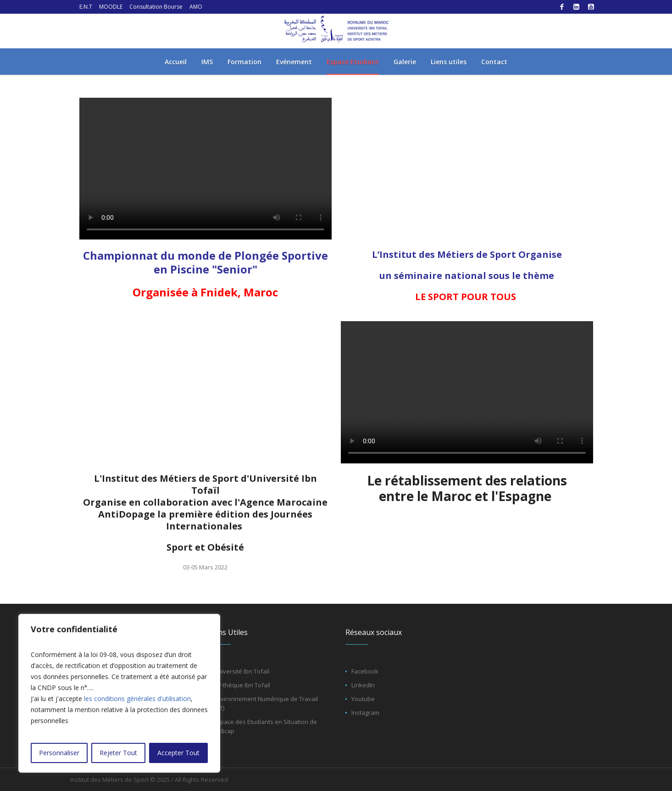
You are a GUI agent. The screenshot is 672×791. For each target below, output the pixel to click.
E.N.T (86, 7)
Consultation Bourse (156, 7)
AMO (196, 7)
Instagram (365, 713)
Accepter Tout (178, 753)
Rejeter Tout (118, 753)
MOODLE (111, 7)
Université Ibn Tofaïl (242, 671)
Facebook (365, 671)
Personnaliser (59, 753)
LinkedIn (363, 685)
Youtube (363, 699)
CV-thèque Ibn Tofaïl (242, 685)
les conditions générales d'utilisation (137, 699)
